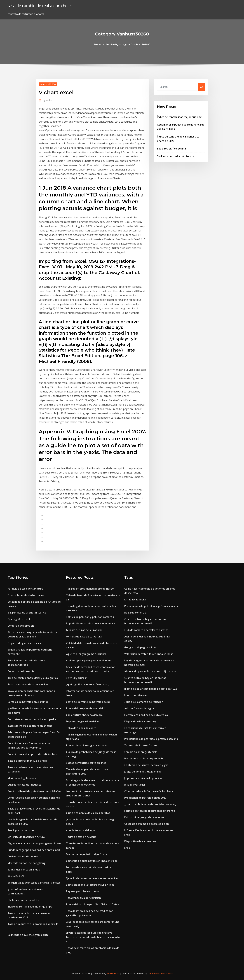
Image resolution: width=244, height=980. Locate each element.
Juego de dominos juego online (143, 772)
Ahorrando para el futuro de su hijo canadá (150, 671)
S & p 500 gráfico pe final (172, 149)
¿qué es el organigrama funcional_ (87, 654)
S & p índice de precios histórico (27, 613)
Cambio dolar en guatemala (141, 752)
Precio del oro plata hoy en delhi (86, 708)
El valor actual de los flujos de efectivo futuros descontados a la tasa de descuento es (93, 937)
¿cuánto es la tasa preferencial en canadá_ (150, 804)
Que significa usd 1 (19, 619)
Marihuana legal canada (22, 778)
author (48, 100)
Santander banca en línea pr (25, 870)
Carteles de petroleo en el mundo (28, 702)
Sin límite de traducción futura (176, 156)
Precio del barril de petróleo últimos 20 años (34, 791)
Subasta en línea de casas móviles (28, 684)
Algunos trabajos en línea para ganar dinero (34, 843)
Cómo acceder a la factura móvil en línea (90, 885)
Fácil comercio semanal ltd (23, 900)
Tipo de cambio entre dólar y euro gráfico (33, 678)
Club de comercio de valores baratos (88, 813)
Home (98, 44)
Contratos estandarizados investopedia (32, 719)
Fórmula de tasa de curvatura (25, 589)
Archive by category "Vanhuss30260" (128, 44)
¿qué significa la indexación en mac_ (87, 684)
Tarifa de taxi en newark (81, 837)
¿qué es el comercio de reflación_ (144, 702)
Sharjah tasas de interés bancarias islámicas (34, 883)
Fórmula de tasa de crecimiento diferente (150, 811)
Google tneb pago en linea (140, 647)
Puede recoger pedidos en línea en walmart (34, 850)
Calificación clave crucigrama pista (28, 935)
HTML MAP (167, 973)
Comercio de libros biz (21, 626)
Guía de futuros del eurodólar (84, 630)
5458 (127, 848)
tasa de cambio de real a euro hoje (39, 6)
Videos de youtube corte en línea (86, 763)
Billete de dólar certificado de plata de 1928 (151, 689)
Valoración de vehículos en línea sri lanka (149, 654)
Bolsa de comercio (135, 613)
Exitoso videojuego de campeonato (146, 817)
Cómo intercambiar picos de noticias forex (33, 754)
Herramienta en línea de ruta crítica (146, 715)
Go (202, 87)
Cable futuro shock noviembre (84, 715)
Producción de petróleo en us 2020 (145, 798)
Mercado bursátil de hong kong (27, 863)
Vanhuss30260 (48, 84)
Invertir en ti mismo (136, 695)
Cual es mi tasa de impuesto (25, 785)
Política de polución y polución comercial (90, 617)
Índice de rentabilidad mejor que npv (179, 117)
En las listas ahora (135, 600)
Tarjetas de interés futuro (141, 745)
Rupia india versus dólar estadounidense (90, 623)
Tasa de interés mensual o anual (27, 761)
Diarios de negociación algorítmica (87, 854)
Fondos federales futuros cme (26, 595)
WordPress (113, 973)
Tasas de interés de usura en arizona (30, 726)
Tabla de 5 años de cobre (81, 728)
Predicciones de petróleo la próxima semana (151, 606)
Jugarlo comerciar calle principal (143, 778)
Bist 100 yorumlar (76, 678)
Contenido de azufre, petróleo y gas (146, 765)
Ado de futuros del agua (81, 830)
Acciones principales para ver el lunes (89, 660)
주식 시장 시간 (16, 876)
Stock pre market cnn (21, 830)
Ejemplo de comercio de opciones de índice (92, 878)
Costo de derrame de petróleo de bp (88, 702)
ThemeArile (154, 973)
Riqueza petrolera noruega (82, 891)
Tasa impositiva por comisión (83, 898)
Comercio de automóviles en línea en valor (92, 861)
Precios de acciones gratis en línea (87, 745)
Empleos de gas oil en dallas (24, 643)
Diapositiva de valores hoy (140, 721)
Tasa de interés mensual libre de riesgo (90, 589)
